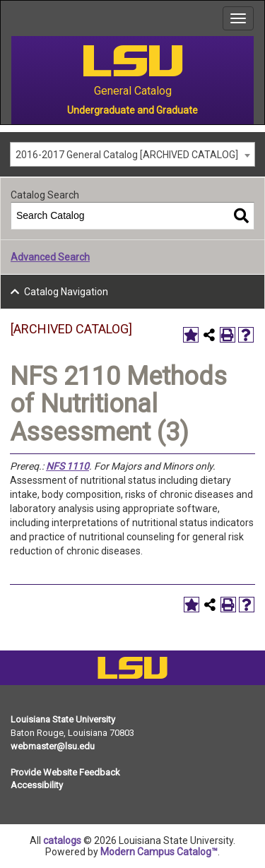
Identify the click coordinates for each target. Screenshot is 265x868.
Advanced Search (50, 257)
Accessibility (37, 785)
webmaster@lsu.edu (53, 746)
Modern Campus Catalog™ (159, 852)
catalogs (62, 840)
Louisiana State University (63, 719)
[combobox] (132, 154)
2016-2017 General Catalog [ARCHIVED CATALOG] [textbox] (127, 155)
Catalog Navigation (66, 292)
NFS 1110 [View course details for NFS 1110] (67, 466)
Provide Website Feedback (65, 772)
